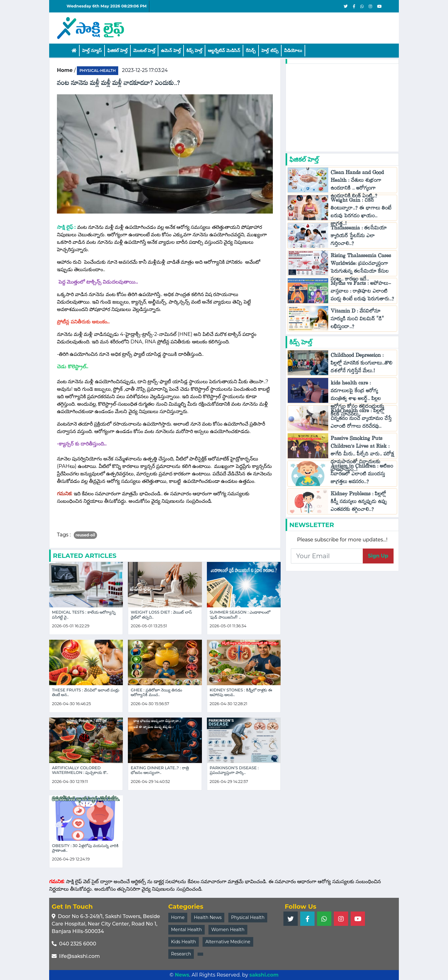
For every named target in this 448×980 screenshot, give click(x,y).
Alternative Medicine (228, 942)
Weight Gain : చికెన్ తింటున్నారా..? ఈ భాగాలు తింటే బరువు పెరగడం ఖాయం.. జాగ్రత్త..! (361, 213)
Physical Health (248, 917)
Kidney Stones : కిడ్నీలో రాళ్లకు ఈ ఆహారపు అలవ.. (241, 692)
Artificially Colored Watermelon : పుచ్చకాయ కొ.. (80, 770)
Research (181, 954)
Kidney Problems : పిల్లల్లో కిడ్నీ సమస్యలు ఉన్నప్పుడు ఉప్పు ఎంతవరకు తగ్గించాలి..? (359, 503)
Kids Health (184, 942)
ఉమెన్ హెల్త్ (171, 50)
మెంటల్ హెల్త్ (144, 50)
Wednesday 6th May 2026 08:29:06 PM (107, 6)
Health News (208, 917)
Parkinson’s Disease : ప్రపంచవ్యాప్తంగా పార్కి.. (234, 770)
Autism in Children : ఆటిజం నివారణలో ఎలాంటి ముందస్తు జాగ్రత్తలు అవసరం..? (362, 475)
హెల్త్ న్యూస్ (92, 50)
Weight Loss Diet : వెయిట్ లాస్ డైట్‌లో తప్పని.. (161, 615)
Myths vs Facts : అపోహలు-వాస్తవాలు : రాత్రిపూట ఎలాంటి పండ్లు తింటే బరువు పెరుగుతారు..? (362, 292)
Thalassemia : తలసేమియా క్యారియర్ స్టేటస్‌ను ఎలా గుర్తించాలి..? (359, 237)
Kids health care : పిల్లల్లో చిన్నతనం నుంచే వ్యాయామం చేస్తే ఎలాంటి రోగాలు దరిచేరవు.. (361, 420)
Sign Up (378, 556)
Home (178, 917)
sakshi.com (264, 975)
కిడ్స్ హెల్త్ (194, 50)
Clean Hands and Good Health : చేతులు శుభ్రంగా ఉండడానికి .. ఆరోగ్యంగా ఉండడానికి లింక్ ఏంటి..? (357, 186)
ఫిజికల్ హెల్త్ (117, 50)
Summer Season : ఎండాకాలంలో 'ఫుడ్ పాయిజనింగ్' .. (240, 615)
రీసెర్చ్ (251, 50)
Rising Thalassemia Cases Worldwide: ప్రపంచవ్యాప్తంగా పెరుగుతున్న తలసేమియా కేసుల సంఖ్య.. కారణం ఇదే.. (361, 269)
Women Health (228, 930)
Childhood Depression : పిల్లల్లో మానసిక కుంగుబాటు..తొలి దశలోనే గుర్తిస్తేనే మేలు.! (362, 364)
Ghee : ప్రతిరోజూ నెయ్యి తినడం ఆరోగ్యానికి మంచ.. (156, 692)
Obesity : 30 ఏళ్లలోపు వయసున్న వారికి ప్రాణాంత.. (85, 848)
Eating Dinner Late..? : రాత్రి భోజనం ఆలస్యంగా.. (160, 770)
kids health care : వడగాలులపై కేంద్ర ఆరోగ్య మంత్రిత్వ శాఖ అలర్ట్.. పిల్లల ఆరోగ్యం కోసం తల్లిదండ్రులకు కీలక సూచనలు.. (357, 400)
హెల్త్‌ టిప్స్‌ (270, 50)
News (182, 975)
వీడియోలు (293, 50)
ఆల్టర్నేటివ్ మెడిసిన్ (224, 50)
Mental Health (187, 930)
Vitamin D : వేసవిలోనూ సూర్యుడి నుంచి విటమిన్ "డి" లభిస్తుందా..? (357, 320)
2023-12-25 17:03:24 (145, 70)
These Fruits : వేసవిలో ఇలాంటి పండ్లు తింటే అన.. (86, 692)
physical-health (97, 71)
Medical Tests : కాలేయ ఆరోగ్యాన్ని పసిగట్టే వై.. (84, 615)
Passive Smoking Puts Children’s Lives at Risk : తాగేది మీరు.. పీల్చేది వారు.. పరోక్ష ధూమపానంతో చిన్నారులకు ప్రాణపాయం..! (362, 455)
